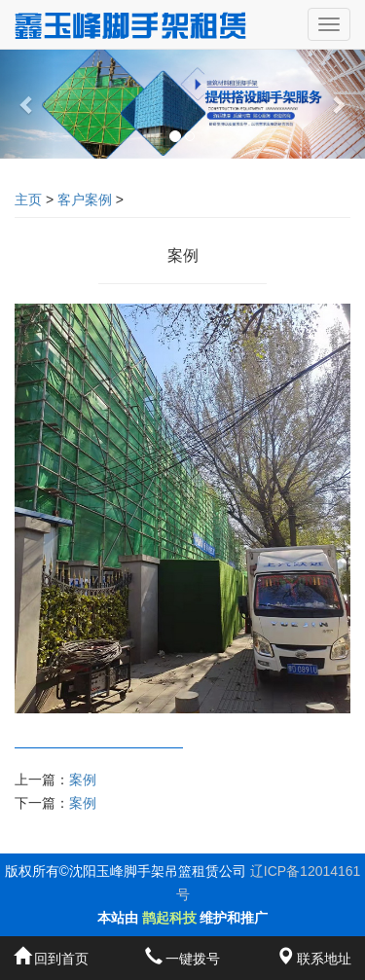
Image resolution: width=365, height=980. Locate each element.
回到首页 (52, 959)
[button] (27, 104)
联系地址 (314, 959)
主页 (28, 200)
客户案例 (85, 200)
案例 (83, 780)
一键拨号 (183, 959)
